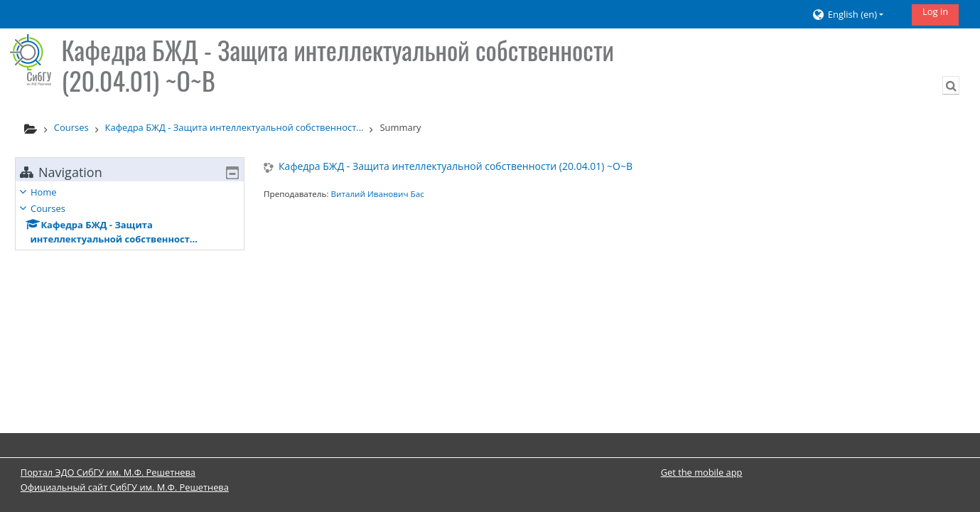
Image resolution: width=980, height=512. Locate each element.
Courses (59, 208)
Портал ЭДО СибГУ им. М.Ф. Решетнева (108, 472)
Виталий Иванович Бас (377, 194)
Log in (935, 11)
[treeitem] (130, 215)
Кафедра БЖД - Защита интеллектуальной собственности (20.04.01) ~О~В (456, 167)
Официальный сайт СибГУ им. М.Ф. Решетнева (125, 487)
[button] (857, 15)
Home (54, 192)
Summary (400, 127)
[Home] (31, 60)
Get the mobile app (702, 472)
